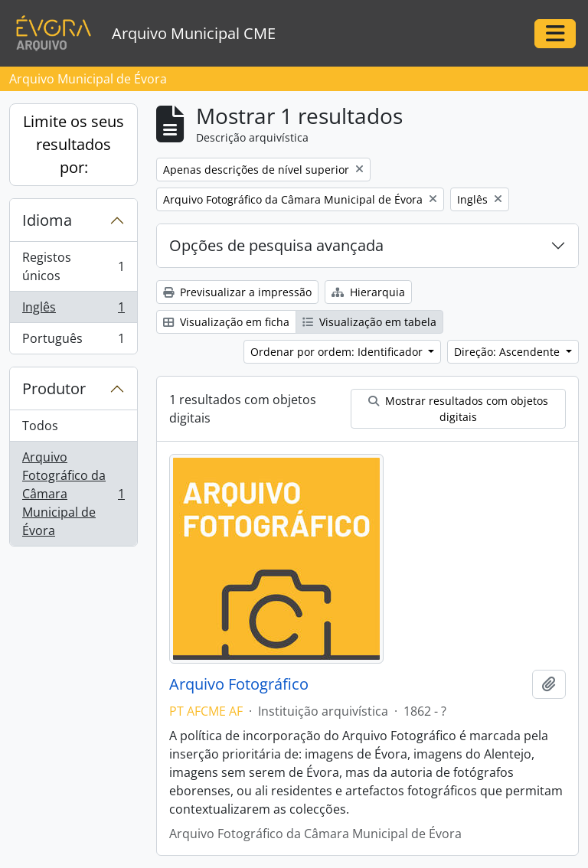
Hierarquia (368, 292)
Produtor (54, 388)
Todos (40, 426)
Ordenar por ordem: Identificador (338, 352)
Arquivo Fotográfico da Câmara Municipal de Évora (73, 494)
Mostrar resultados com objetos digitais (458, 409)
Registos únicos (73, 266)
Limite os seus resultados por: (73, 144)
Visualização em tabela (369, 322)
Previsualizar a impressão (237, 292)
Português (73, 341)
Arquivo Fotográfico (239, 684)
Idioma (47, 220)
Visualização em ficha (226, 322)
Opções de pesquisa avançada (276, 245)
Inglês (73, 310)
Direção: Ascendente (508, 352)
